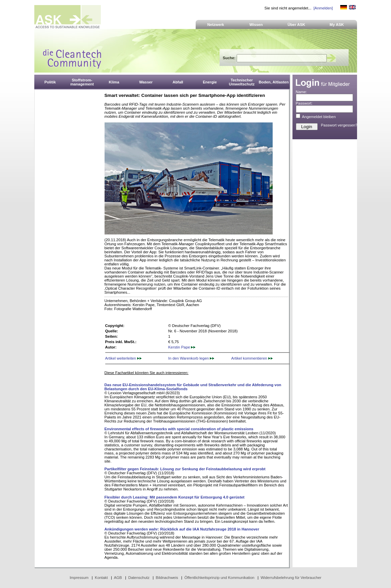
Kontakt (101, 578)
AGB (118, 578)
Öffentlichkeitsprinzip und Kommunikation (219, 578)
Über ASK (296, 25)
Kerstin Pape (182, 347)
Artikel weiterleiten (123, 358)
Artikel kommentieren (252, 358)
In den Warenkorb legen (191, 358)
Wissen (256, 25)
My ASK (337, 25)
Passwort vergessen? (339, 125)
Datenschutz (139, 578)
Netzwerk (216, 25)
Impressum (79, 578)
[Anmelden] (323, 8)
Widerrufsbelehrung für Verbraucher (291, 578)
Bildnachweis (167, 578)
